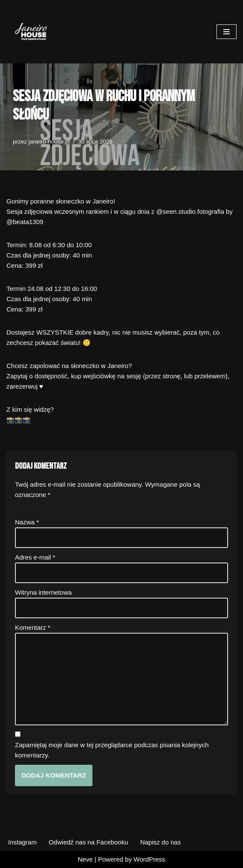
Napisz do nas (161, 842)
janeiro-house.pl (49, 142)
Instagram (22, 842)
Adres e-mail (35, 557)
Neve (85, 859)
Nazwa (27, 522)
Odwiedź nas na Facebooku (89, 842)
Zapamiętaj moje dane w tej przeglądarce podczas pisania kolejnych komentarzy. (112, 750)
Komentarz (33, 627)
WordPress (149, 859)
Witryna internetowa (43, 592)
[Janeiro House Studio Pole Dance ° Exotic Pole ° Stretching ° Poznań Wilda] (32, 32)
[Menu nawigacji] (227, 32)
